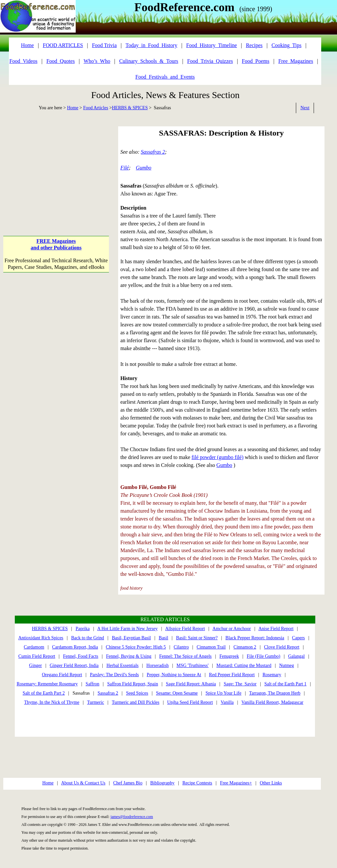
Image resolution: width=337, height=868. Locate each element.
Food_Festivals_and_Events (165, 77)
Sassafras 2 (153, 152)
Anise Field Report (276, 629)
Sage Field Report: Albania (191, 684)
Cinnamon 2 (245, 647)
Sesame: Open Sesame (177, 693)
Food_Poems (256, 61)
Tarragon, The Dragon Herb (275, 693)
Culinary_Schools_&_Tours (149, 61)
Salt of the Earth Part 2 (44, 693)
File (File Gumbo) (264, 656)
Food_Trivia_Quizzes (210, 61)
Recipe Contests (197, 783)
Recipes (254, 45)
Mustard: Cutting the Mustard (244, 665)
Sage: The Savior (240, 684)
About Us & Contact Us (83, 783)
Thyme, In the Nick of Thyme (52, 702)
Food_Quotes (61, 61)
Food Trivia (104, 45)
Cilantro (181, 647)
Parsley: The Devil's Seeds (114, 675)
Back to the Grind (88, 638)
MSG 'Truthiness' (193, 665)
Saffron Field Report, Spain (133, 684)
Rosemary (272, 675)
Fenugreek (229, 656)
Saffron (92, 684)
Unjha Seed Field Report (190, 702)
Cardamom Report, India (75, 647)
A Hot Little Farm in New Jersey (127, 629)
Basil (163, 638)
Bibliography (162, 783)
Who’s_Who (97, 61)
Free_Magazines (296, 61)
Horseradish (158, 665)
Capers (298, 638)
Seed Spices (137, 693)
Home (73, 108)
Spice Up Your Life (224, 693)
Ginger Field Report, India (74, 665)
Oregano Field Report (62, 675)
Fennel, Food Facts (81, 656)
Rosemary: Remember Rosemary (47, 684)
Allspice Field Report (185, 629)
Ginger (35, 665)
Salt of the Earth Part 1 (285, 684)
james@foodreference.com (132, 817)
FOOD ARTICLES (63, 45)
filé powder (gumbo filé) (218, 457)
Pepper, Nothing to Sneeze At (174, 675)
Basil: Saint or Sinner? (197, 638)
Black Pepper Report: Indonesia (255, 638)
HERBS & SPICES (130, 108)
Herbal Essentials (122, 665)
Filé (125, 168)
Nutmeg (286, 665)
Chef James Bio (128, 783)
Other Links (271, 783)
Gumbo (144, 168)
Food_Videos (23, 61)
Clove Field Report (282, 647)
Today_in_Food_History (152, 45)
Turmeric (96, 702)
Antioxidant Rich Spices (41, 638)
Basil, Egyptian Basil (131, 638)
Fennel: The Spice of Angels (185, 656)
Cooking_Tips (286, 45)
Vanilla (227, 702)
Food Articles (96, 108)
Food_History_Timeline (212, 45)
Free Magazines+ (236, 783)
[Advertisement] (56, 167)
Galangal (296, 656)
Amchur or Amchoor (232, 629)
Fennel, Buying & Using (129, 656)
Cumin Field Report (37, 656)
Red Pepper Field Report (232, 675)
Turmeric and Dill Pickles (136, 702)
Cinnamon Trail (211, 647)
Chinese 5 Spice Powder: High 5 (136, 647)
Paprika (83, 629)
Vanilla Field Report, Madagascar (272, 702)
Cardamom (34, 647)
